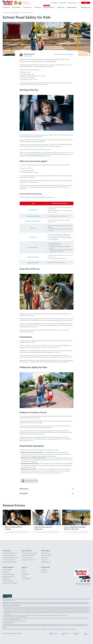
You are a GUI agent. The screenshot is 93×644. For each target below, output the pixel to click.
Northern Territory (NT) (33, 263)
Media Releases (26, 574)
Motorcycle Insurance (49, 7)
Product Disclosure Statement (73, 602)
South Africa (44, 572)
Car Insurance (6, 7)
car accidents (52, 456)
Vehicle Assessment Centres (10, 562)
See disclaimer (69, 54)
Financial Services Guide (59, 602)
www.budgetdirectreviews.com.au (62, 629)
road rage (43, 456)
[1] (59, 347)
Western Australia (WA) (33, 257)
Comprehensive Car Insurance (10, 553)
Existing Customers (86, 7)
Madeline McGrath (29, 54)
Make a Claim (6, 572)
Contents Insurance (27, 558)
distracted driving (35, 456)
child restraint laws (43, 135)
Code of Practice (26, 579)
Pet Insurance (37, 7)
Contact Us (79, 585)
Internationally (45, 567)
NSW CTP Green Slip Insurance (10, 558)
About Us (24, 567)
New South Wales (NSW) (33, 216)
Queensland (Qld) (33, 210)
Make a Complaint (87, 585)
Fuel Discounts (6, 579)
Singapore (44, 570)
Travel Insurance (27, 7)
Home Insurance (16, 7)
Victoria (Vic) (33, 228)
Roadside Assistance (72, 7)
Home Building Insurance (28, 555)
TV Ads (24, 576)
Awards (24, 570)
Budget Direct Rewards (8, 576)
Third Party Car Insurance (9, 555)
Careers (24, 572)
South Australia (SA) (33, 247)
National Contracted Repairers (10, 583)
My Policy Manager (7, 570)
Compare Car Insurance (9, 560)
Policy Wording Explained (9, 574)
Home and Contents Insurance (29, 553)
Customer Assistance (8, 581)
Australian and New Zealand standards (47, 439)
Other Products (46, 551)
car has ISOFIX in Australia (35, 154)
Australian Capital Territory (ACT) (33, 221)
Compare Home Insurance (28, 560)
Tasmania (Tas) (33, 237)
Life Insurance (61, 7)
